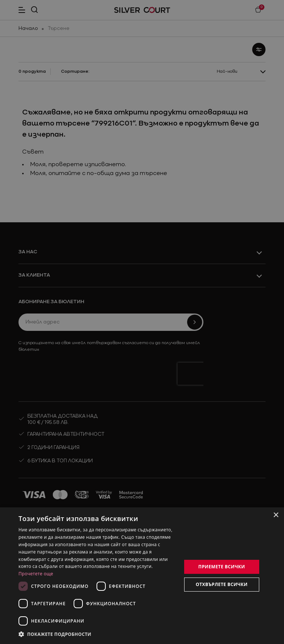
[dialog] (142, 576)
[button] (55, 634)
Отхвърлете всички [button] (222, 584)
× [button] (276, 515)
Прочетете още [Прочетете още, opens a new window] (36, 574)
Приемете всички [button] (222, 567)
